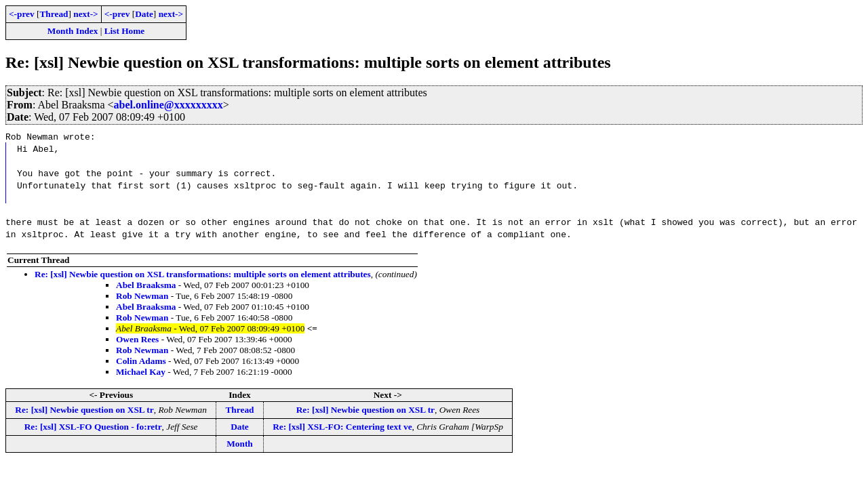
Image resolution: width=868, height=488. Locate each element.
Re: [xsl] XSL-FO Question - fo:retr (93, 427)
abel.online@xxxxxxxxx (169, 105)
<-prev (22, 14)
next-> (85, 14)
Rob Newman (142, 296)
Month (240, 444)
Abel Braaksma (146, 285)
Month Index (73, 31)
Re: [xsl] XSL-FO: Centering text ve (342, 427)
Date (144, 14)
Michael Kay (141, 372)
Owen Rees (137, 339)
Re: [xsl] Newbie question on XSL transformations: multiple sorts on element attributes (203, 274)
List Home (125, 31)
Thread (54, 14)
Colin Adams (141, 361)
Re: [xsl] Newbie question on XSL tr (84, 410)
